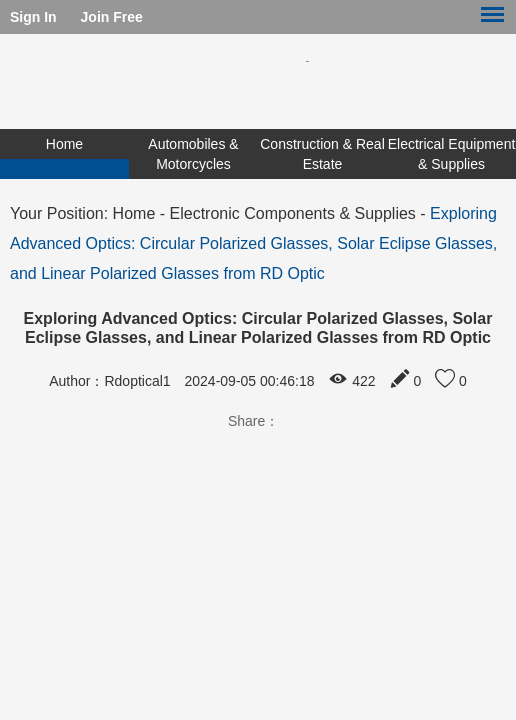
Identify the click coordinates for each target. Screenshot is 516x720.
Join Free (112, 17)
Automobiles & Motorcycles (193, 154)
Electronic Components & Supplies (293, 213)
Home (64, 144)
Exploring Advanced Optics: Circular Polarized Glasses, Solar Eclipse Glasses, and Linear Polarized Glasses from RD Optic (253, 243)
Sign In (33, 17)
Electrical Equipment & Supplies (452, 154)
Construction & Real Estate (322, 154)
